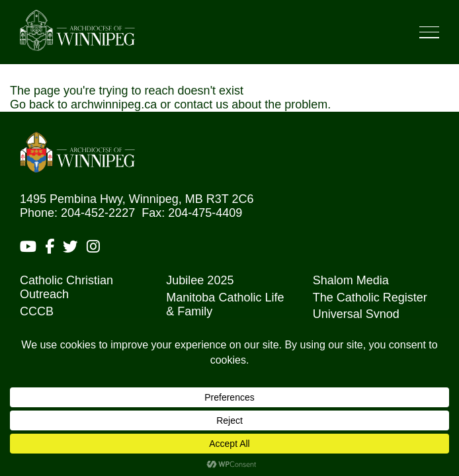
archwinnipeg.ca (114, 104)
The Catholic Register (370, 297)
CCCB (37, 311)
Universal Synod (356, 314)
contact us (201, 104)
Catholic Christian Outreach (66, 287)
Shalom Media (351, 280)
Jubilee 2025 (200, 280)
